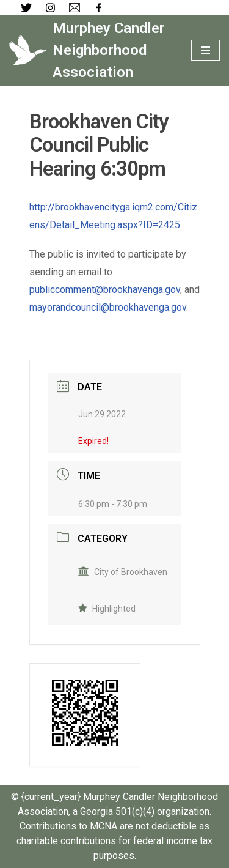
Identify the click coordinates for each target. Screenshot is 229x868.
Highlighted (107, 609)
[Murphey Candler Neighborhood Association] (91, 50)
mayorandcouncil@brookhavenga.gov (108, 307)
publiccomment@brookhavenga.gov (105, 290)
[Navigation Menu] (205, 50)
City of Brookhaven (123, 572)
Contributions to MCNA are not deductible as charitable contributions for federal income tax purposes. (114, 841)
